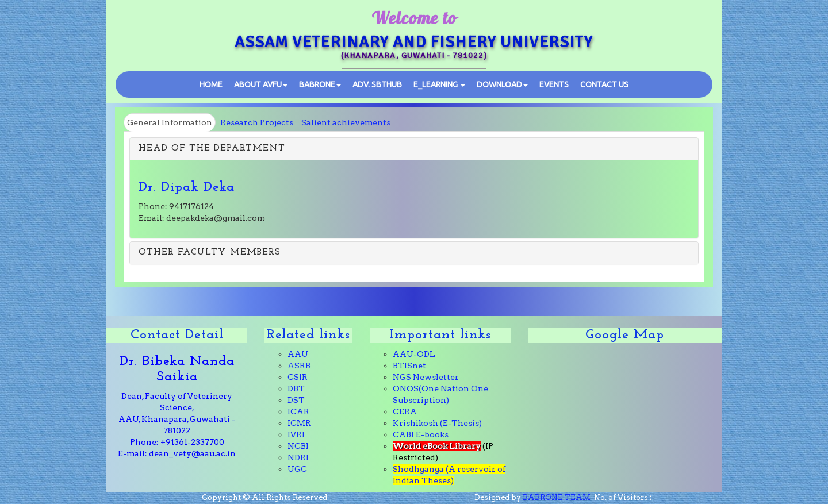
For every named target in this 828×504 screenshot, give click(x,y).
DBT (296, 388)
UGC (297, 469)
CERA (405, 411)
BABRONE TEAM (557, 497)
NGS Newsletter (426, 377)
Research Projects (257, 122)
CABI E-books (421, 434)
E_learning (439, 84)
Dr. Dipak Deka (187, 187)
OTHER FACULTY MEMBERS (210, 252)
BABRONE (320, 84)
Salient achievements (346, 122)
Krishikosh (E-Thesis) (437, 423)
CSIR (298, 377)
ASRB (299, 366)
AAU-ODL (414, 354)
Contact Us (604, 84)
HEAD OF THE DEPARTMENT (212, 148)
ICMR (299, 423)
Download (502, 84)
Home (211, 84)
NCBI (298, 446)
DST (296, 400)
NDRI (298, 457)
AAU (298, 354)
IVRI (296, 434)
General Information (170, 122)
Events (554, 84)
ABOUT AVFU (261, 84)
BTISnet (409, 366)
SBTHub (377, 84)
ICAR (298, 411)
